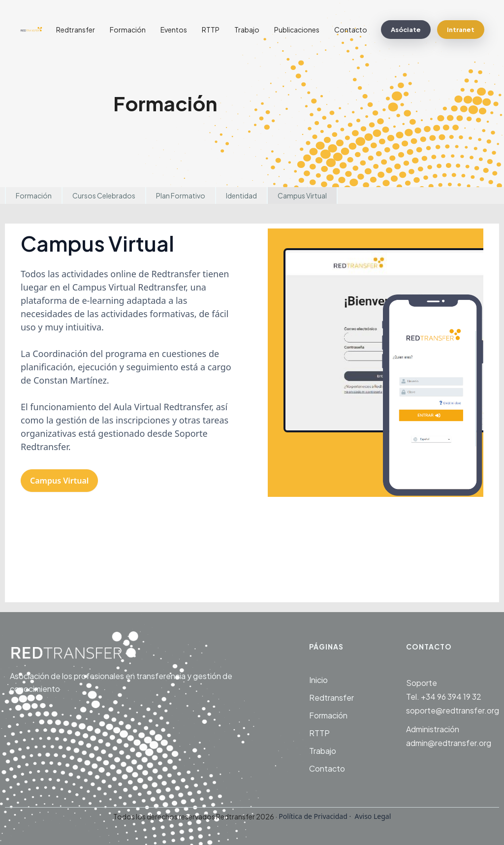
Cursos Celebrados (104, 195)
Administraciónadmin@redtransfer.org (449, 736)
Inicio (318, 680)
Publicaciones (297, 30)
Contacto (351, 30)
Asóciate (406, 30)
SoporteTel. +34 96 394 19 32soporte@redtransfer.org (453, 697)
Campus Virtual (302, 195)
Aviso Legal (372, 816)
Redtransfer (76, 30)
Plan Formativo (181, 195)
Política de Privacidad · (315, 816)
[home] (34, 30)
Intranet (461, 30)
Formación (128, 30)
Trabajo (247, 30)
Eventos (174, 30)
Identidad (241, 195)
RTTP (211, 30)
